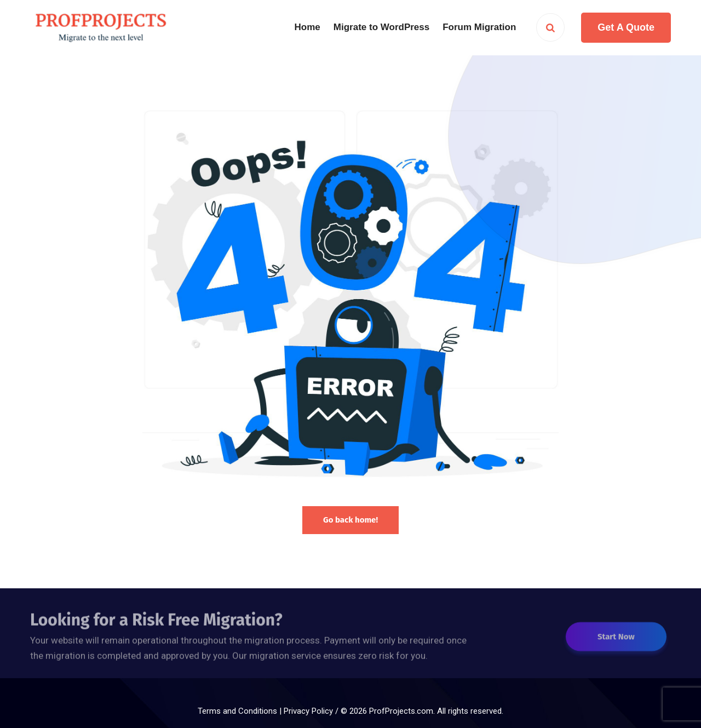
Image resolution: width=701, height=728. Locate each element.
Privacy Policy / (312, 711)
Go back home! (350, 520)
